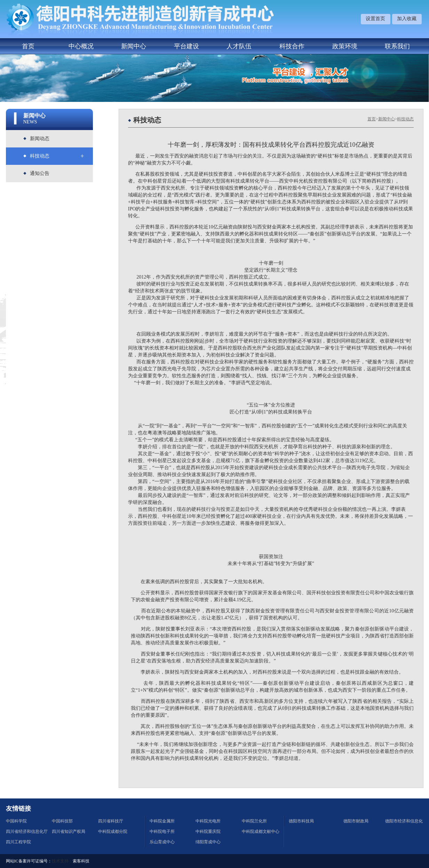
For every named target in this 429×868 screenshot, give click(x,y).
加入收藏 (407, 19)
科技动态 (40, 156)
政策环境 (345, 46)
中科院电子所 (162, 831)
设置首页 (375, 19)
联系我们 (397, 46)
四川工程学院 (18, 842)
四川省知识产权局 (69, 831)
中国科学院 (16, 821)
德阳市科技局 (301, 821)
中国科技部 (62, 821)
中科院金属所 (162, 821)
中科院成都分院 (113, 831)
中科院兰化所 (254, 821)
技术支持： (62, 861)
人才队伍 (239, 46)
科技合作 (292, 46)
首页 (28, 46)
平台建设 (186, 46)
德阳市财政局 (356, 821)
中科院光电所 (208, 821)
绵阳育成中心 (208, 842)
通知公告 (40, 173)
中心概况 (81, 46)
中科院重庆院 (208, 831)
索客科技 (81, 861)
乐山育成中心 (162, 842)
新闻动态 (40, 139)
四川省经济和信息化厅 (27, 831)
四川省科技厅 (111, 821)
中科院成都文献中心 (261, 831)
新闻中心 (134, 46)
